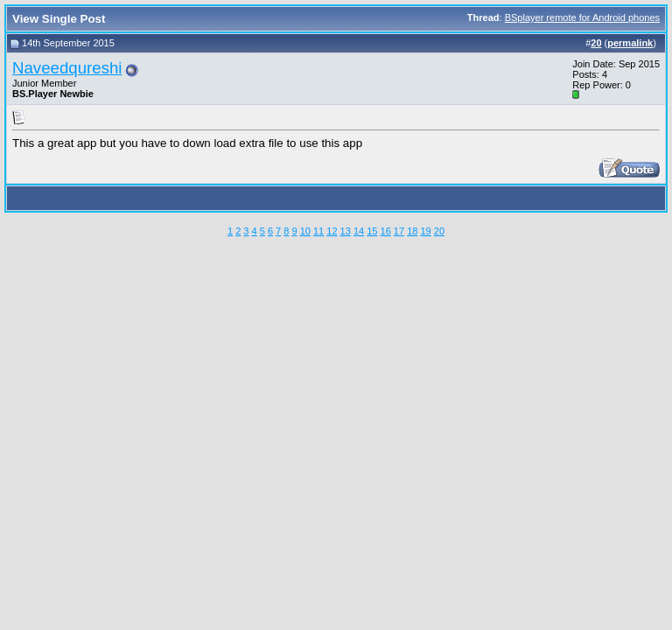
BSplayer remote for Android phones (582, 17)
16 (386, 231)
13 (346, 231)
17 (399, 231)
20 (439, 231)
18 (412, 231)
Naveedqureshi (67, 68)
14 (359, 231)
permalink (630, 43)
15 (372, 231)
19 (425, 231)
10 (305, 231)
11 (318, 231)
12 (332, 231)
